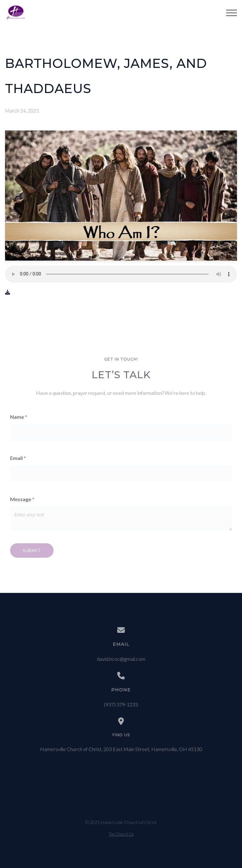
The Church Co (121, 834)
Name (19, 417)
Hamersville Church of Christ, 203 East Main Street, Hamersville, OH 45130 (121, 749)
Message (22, 499)
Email (18, 458)
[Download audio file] (8, 292)
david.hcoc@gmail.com (121, 659)
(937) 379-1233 (121, 704)
